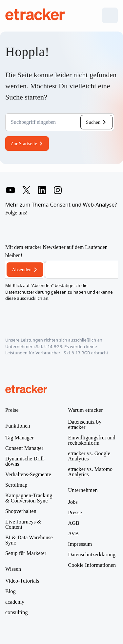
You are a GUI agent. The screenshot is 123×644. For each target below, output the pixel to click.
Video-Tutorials (22, 581)
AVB (73, 534)
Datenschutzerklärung (28, 292)
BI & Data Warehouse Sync (29, 540)
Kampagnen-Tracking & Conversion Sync (29, 498)
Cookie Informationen (92, 565)
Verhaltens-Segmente (28, 475)
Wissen (13, 569)
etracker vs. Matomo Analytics (91, 472)
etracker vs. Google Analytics (89, 456)
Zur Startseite (24, 144)
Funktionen (18, 426)
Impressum (80, 544)
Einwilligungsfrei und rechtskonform (92, 440)
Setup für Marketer (26, 553)
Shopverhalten (21, 511)
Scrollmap (16, 485)
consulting (17, 612)
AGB (74, 523)
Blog (10, 591)
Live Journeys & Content (23, 524)
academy (15, 602)
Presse (75, 513)
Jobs (73, 502)
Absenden (22, 270)
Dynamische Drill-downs (25, 461)
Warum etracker (86, 410)
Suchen (93, 122)
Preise (12, 410)
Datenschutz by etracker (85, 425)
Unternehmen (83, 490)
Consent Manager (24, 448)
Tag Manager (20, 438)
